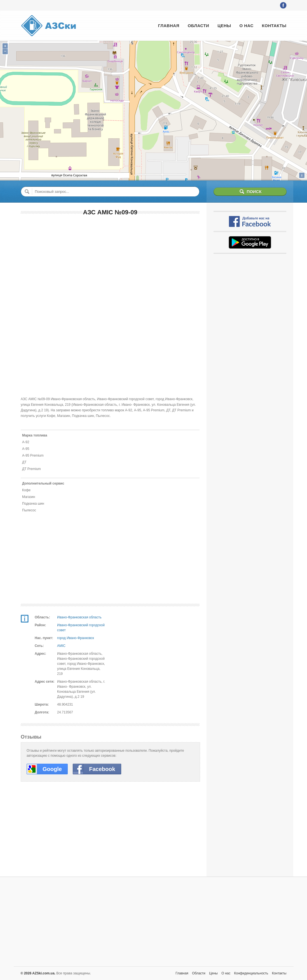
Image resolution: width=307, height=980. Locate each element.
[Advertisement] (110, 261)
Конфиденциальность (251, 973)
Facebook (102, 769)
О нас (247, 26)
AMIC (61, 646)
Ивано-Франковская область (79, 617)
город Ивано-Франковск (76, 638)
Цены (224, 26)
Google (52, 769)
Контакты (274, 26)
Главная (169, 26)
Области (199, 26)
